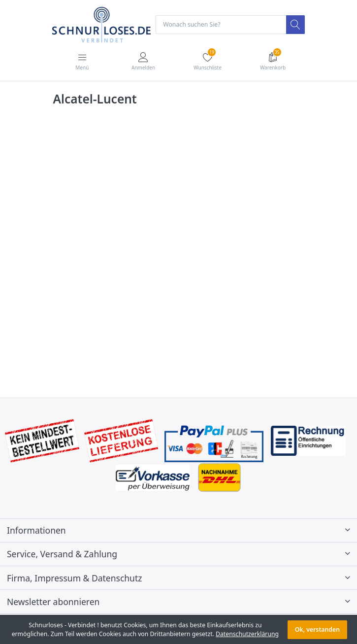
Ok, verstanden (317, 629)
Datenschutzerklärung (247, 634)
